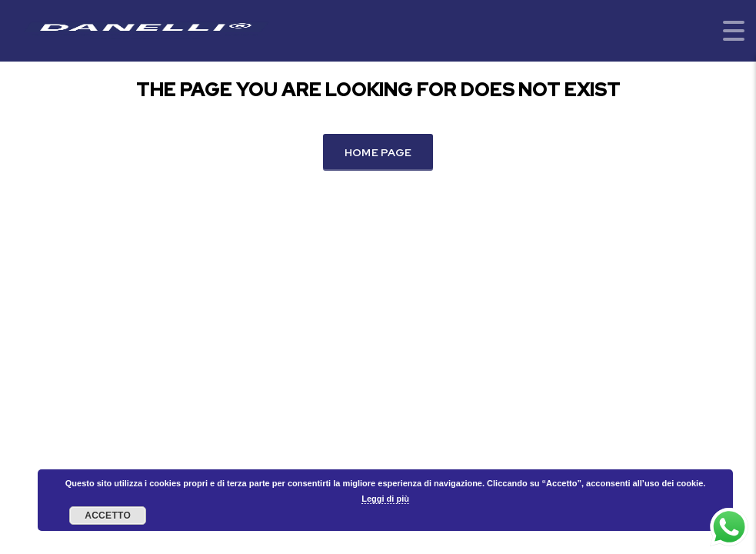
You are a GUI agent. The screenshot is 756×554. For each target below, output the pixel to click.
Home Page (378, 152)
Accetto (108, 516)
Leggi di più (385, 499)
